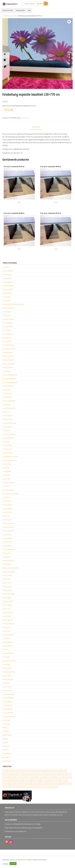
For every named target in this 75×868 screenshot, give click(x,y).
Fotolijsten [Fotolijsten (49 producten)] (6, 777)
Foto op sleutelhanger (9, 594)
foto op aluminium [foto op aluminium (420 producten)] (20, 777)
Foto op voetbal (7, 687)
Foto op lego (6, 497)
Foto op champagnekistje (9, 378)
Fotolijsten (5, 742)
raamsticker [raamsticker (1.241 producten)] (18, 787)
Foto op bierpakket (8, 326)
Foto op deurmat (7, 393)
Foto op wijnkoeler (8, 709)
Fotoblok (5, 728)
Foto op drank (6, 404)
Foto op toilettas (7, 676)
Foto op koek (6, 475)
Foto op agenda (7, 278)
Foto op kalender (7, 445)
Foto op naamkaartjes (9, 523)
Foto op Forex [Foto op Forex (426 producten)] (68, 777)
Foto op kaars (6, 442)
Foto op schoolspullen (9, 572)
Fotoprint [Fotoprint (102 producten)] (37, 784)
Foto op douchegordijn (9, 401)
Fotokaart (5, 739)
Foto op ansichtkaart (8, 286)
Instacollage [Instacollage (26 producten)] (57, 784)
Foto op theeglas (7, 668)
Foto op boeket (7, 338)
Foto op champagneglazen (10, 375)
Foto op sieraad (7, 586)
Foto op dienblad (7, 397)
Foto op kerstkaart (8, 453)
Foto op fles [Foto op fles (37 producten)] (60, 777)
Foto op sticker (7, 631)
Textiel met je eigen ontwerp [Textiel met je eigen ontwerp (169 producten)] (44, 787)
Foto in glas (6, 267)
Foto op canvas (7, 371)
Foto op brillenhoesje (8, 345)
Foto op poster (7, 553)
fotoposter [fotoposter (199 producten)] (30, 784)
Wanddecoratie (7, 761)
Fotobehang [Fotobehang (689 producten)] (42, 771)
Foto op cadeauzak (8, 367)
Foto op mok (6, 516)
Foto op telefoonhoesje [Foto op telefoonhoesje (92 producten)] (20, 784)
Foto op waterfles (7, 690)
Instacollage (6, 757)
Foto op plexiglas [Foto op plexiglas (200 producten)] (46, 780)
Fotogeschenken (12, 16)
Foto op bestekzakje (8, 319)
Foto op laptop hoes (8, 490)
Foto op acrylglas (7, 274)
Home (4, 16)
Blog (29, 10)
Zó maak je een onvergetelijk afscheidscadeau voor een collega (22, 824)
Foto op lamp (6, 486)
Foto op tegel (6, 657)
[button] (69, 22)
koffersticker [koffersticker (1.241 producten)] (6, 787)
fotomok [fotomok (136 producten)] (12, 777)
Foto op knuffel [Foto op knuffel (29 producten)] (36, 780)
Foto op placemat (7, 542)
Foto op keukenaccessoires (10, 456)
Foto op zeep (6, 724)
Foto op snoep (7, 609)
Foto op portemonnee (9, 549)
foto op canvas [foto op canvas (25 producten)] (41, 777)
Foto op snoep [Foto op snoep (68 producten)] (64, 780)
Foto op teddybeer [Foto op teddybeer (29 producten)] (8, 784)
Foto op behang (7, 312)
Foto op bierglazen (8, 323)
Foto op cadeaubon (8, 356)
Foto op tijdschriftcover (9, 672)
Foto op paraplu (7, 534)
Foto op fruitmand (7, 416)
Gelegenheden (20, 10)
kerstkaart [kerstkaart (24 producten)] (64, 784)
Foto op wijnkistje (7, 705)
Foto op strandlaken (8, 635)
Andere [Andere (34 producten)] (10, 771)
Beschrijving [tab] (36, 127)
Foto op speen (7, 627)
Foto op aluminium (8, 282)
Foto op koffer (6, 479)
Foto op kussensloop (8, 482)
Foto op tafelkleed (8, 646)
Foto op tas (6, 650)
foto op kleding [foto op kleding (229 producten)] (27, 780)
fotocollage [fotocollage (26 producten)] (64, 771)
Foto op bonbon (7, 341)
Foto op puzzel (6, 557)
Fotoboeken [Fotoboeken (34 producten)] (50, 771)
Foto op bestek (7, 315)
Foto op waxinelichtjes (9, 694)
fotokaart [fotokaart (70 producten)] (27, 774)
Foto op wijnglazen (8, 702)
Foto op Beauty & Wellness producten (13, 304)
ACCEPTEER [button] (13, 863)
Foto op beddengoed (8, 308)
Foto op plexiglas (7, 546)
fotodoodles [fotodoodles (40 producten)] (6, 774)
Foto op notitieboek (8, 527)
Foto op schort (6, 579)
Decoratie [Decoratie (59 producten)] (31, 771)
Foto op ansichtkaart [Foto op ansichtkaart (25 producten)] (31, 777)
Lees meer (6, 864)
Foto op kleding (7, 464)
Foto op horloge (7, 427)
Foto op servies (7, 583)
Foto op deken (6, 390)
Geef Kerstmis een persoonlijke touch (15, 831)
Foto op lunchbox (7, 505)
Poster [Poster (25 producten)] (12, 787)
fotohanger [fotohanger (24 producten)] (13, 774)
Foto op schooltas (7, 575)
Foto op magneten (8, 508)
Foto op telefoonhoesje (9, 661)
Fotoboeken (6, 731)
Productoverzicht (8, 10)
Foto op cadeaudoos (8, 360)
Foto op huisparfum (8, 438)
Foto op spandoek (8, 620)
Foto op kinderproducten (9, 460)
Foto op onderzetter (8, 531)
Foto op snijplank (7, 605)
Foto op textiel (6, 664)
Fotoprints (5, 750)
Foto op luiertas (7, 501)
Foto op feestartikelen (9, 408)
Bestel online (9, 110)
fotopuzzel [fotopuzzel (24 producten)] (43, 784)
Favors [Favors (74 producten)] (36, 771)
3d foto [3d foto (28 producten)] (5, 771)
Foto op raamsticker (8, 560)
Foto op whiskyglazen (8, 698)
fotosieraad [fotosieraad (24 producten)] (50, 784)
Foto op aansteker (8, 271)
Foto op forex (6, 412)
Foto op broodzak (7, 353)
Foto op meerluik (7, 512)
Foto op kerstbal (7, 449)
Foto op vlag (6, 683)
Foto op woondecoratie (9, 716)
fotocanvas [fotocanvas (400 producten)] (57, 771)
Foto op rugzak (6, 564)
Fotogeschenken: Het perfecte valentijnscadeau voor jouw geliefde (23, 828)
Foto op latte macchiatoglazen (11, 494)
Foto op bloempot (8, 334)
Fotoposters (6, 746)
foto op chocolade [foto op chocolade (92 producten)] (51, 777)
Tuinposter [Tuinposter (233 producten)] (55, 787)
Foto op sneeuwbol (8, 601)
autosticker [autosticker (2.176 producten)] (24, 771)
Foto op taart (6, 638)
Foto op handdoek (8, 419)
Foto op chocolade (8, 386)
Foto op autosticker (8, 289)
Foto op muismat (7, 520)
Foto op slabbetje (7, 590)
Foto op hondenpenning (9, 423)
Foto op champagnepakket (10, 382)
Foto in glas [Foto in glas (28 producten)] (20, 774)
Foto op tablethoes (8, 642)
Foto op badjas (7, 297)
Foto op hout (6, 430)
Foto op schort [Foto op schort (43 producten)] (55, 780)
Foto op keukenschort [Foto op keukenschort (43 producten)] (16, 780)
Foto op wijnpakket (8, 713)
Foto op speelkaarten (8, 624)
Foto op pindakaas (8, 538)
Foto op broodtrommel (9, 349)
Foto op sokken (7, 616)
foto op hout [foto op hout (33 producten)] (6, 780)
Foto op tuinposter (8, 679)
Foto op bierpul (7, 330)
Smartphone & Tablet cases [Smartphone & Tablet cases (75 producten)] (29, 787)
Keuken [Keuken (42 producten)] (70, 784)
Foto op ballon (6, 301)
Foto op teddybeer (8, 653)
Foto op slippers (7, 598)
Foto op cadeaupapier (9, 364)
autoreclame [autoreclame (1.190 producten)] (17, 771)
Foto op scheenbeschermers (11, 568)
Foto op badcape (7, 293)
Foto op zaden (6, 720)
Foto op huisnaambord (9, 434)
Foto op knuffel (7, 471)
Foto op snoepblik (8, 612)
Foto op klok (6, 468)
